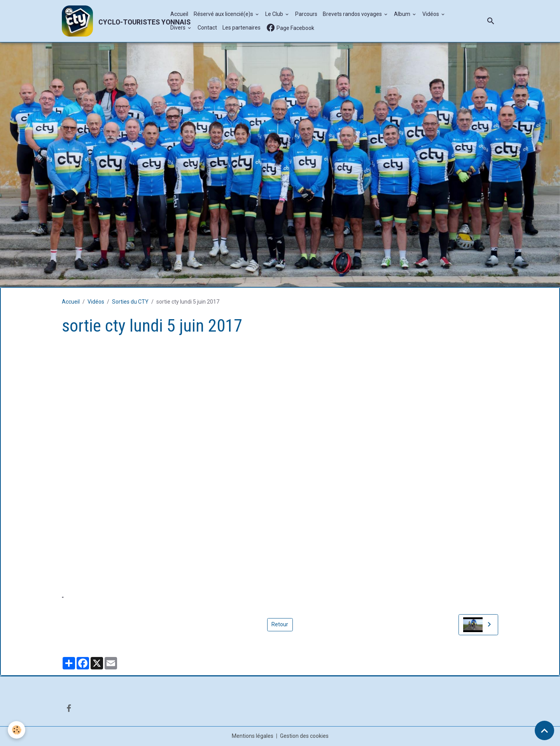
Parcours (306, 14)
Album (403, 14)
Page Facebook (290, 28)
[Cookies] (17, 730)
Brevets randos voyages (353, 14)
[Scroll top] (544, 730)
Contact (207, 28)
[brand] (112, 21)
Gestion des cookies (304, 736)
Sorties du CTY (130, 302)
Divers (178, 28)
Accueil (179, 14)
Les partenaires (241, 28)
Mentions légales (253, 736)
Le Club (275, 14)
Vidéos (431, 14)
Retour (280, 624)
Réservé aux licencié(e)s (224, 14)
